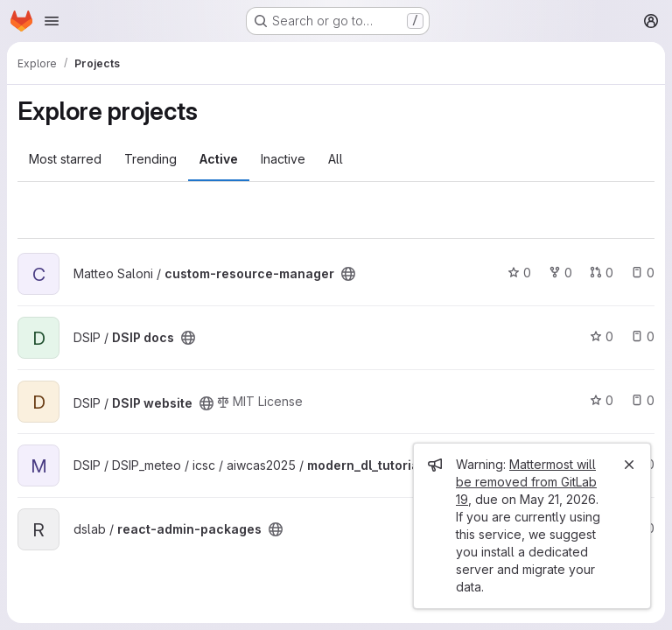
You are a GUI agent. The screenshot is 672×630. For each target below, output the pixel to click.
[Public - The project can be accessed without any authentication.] (348, 274)
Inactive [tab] (283, 159)
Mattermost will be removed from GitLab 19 (526, 482)
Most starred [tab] (65, 159)
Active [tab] (219, 159)
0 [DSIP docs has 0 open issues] (643, 336)
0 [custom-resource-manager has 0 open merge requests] (602, 273)
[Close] (629, 465)
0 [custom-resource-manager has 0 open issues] (643, 273)
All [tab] (336, 159)
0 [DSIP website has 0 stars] (602, 400)
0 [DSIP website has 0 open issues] (643, 400)
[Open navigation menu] (52, 21)
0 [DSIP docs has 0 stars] (602, 336)
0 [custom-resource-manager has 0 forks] (560, 273)
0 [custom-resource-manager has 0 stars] (519, 273)
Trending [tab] (150, 159)
